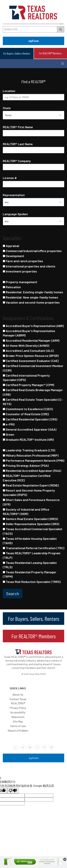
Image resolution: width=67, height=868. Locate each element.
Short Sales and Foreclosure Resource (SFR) (31, 502)
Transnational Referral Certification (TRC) (33, 548)
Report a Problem (18, 730)
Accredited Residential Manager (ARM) (31, 340)
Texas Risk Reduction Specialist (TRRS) (32, 582)
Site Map (18, 721)
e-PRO (9, 424)
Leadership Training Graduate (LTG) (29, 450)
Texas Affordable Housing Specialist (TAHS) (30, 541)
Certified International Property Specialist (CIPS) (26, 378)
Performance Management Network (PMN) (33, 460)
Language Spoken (15, 214)
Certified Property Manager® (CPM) (28, 385)
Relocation (12, 287)
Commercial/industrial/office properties (32, 251)
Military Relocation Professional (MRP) (31, 455)
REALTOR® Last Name (18, 144)
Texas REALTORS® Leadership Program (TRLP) (32, 555)
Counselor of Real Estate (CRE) (26, 414)
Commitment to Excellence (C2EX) (28, 409)
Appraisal (11, 246)
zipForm (33, 41)
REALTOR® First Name (18, 127)
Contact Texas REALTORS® (18, 701)
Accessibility (18, 712)
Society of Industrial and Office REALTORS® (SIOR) (26, 512)
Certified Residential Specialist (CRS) (30, 419)
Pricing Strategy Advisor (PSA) (26, 466)
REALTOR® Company (17, 161)
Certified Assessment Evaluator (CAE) (31, 361)
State (7, 108)
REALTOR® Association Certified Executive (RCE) (27, 478)
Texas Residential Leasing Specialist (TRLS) (30, 565)
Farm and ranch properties (23, 261)
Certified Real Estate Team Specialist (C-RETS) (33, 402)
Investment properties (20, 271)
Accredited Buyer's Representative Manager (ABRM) (29, 333)
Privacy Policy (18, 708)
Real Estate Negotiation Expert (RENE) (31, 485)
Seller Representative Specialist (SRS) (31, 524)
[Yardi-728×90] (33, 864)
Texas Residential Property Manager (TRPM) (30, 574)
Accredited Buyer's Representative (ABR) (33, 326)
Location (9, 91)
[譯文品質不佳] (13, 791)
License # (10, 178)
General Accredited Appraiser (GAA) (30, 429)
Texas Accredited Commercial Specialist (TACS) (33, 531)
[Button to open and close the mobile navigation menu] (62, 64)
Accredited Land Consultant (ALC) (28, 351)
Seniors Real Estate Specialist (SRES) (30, 519)
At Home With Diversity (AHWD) (26, 346)
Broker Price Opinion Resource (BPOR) (31, 356)
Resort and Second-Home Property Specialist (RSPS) (29, 493)
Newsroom (18, 717)
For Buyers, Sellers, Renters (17, 53)
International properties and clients (29, 266)
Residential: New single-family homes (30, 297)
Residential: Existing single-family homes (33, 292)
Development (13, 256)
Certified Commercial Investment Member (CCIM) (33, 368)
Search (13, 593)
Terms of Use (18, 726)
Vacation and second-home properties (31, 302)
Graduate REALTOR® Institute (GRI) (28, 440)
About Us (18, 694)
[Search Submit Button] (61, 29)
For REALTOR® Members (50, 53)
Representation (14, 195)
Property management (20, 282)
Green (8, 434)
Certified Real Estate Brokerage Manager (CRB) (33, 392)
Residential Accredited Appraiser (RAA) (32, 471)
